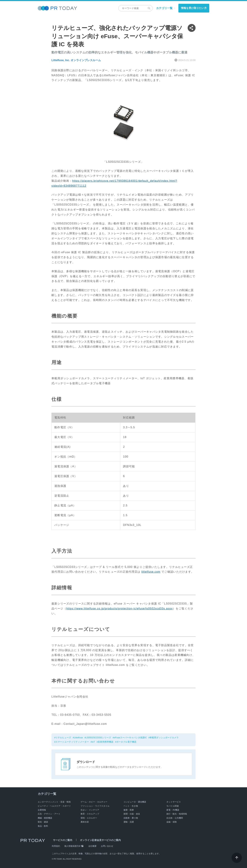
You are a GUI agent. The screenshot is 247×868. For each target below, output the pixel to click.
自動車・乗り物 (131, 818)
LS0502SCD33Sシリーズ (98, 738)
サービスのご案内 (61, 840)
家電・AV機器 (173, 810)
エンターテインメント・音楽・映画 (54, 802)
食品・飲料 (43, 826)
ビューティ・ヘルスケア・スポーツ (54, 806)
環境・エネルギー (89, 818)
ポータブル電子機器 (126, 742)
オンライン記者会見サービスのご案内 (97, 840)
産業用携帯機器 (106, 742)
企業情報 (42, 810)
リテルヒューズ (63, 738)
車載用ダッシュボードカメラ (164, 738)
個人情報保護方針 (73, 846)
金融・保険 (172, 822)
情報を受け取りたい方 (194, 8)
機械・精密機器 (45, 818)
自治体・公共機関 (175, 818)
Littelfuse (78, 738)
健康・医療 (129, 810)
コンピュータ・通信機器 (135, 802)
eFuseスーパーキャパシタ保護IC (130, 738)
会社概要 (92, 846)
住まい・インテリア (90, 810)
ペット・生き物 (131, 806)
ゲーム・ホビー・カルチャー (94, 802)
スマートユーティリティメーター (72, 742)
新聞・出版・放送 (132, 814)
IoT (93, 742)
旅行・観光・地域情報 (177, 814)
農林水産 (85, 822)
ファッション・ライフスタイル (95, 806)
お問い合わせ (107, 846)
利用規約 (56, 846)
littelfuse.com (151, 572)
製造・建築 (43, 822)
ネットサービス (174, 802)
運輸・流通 (129, 822)
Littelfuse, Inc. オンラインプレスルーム (76, 60)
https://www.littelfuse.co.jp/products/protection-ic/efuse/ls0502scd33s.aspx (119, 609)
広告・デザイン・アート (49, 814)
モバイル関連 (173, 806)
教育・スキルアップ (90, 814)
